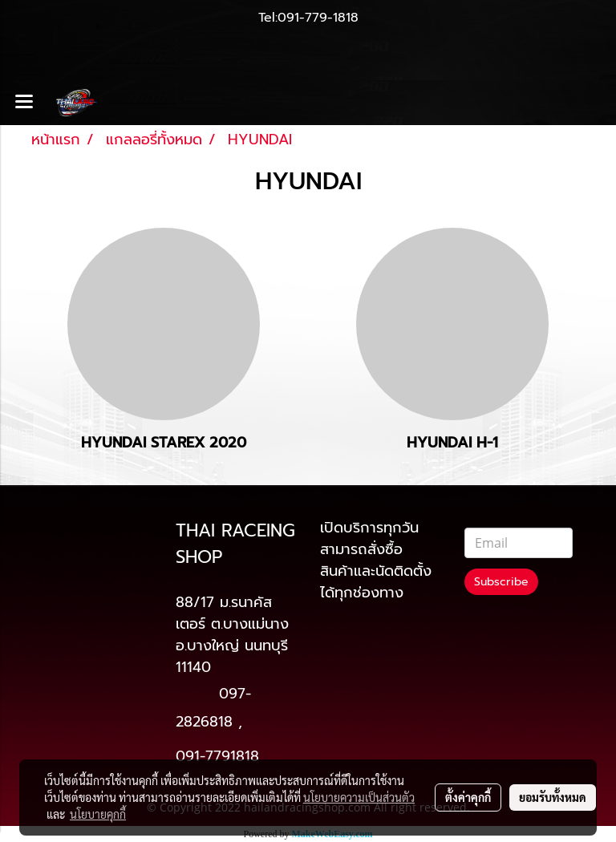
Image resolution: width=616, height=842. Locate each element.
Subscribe (501, 582)
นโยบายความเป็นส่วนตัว (359, 797)
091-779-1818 (318, 18)
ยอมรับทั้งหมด (553, 797)
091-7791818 (217, 756)
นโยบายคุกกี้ (98, 814)
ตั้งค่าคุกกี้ (468, 797)
